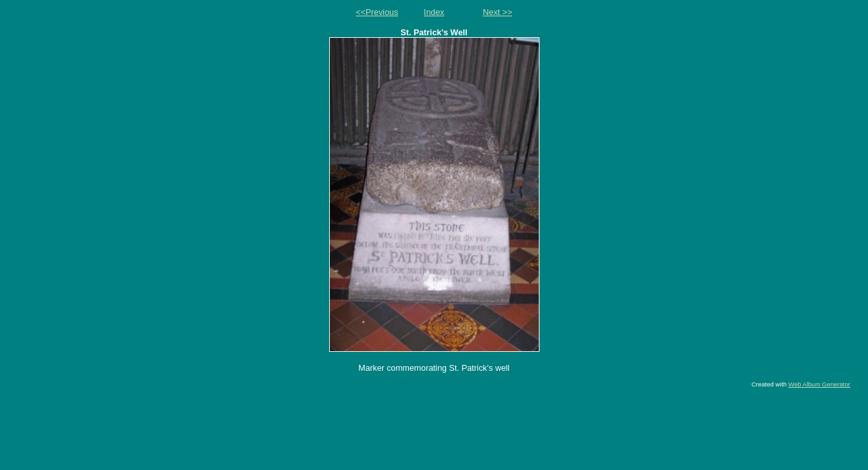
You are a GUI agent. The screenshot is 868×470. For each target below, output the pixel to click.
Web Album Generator (819, 384)
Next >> (497, 12)
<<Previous (377, 12)
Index (434, 12)
